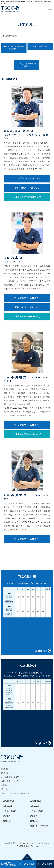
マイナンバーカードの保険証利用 (15, 793)
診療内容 (5, 769)
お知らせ (5, 785)
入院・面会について (10, 781)
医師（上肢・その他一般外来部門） (14, 48)
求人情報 (5, 789)
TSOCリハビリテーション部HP (26, 65)
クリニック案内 (10, 811)
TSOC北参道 (8, 801)
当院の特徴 (8, 806)
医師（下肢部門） (40, 46)
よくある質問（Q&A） (11, 777)
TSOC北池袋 (35, 801)
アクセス (7, 816)
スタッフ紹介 (7, 773)
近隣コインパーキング (39, 826)
